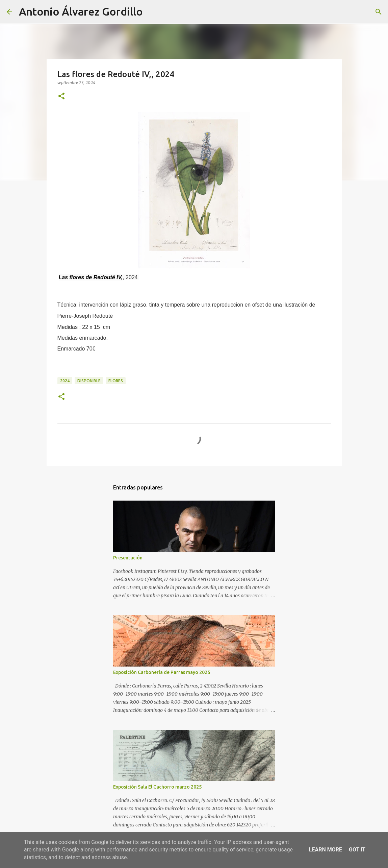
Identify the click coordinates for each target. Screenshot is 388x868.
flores (116, 381)
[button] (61, 97)
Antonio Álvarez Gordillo (81, 11)
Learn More (326, 850)
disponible (89, 381)
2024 (65, 381)
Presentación (128, 558)
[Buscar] (152, 12)
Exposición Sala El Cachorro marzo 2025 (157, 787)
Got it (357, 850)
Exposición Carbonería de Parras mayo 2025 (162, 672)
